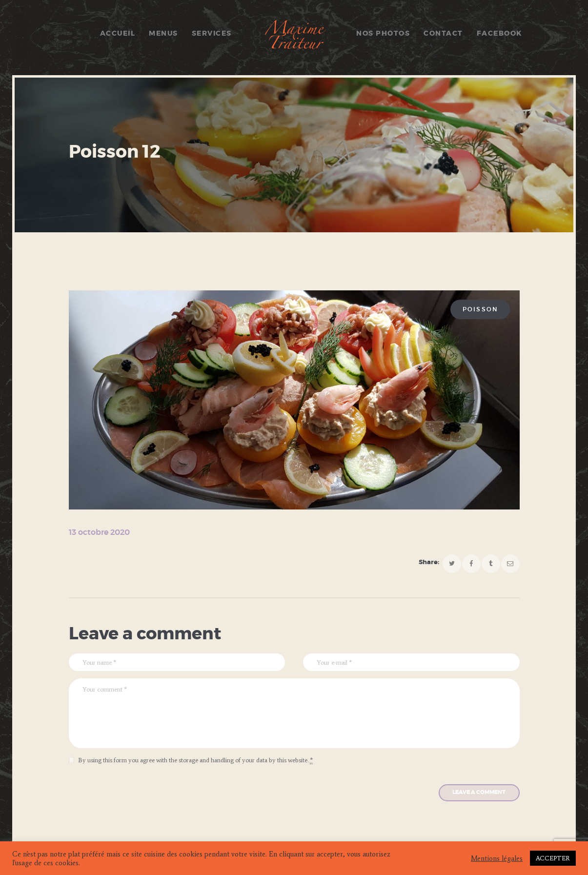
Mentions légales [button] (497, 858)
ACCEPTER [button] (553, 858)
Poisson (480, 309)
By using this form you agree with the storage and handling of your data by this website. (195, 760)
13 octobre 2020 (99, 532)
